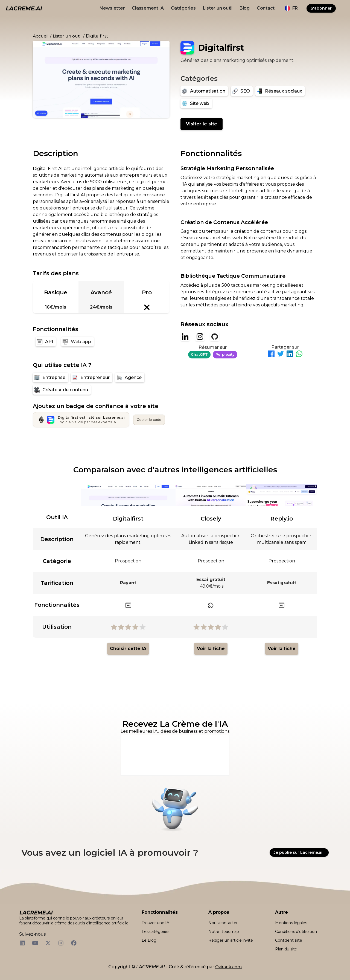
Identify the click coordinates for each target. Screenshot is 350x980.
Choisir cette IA (128, 649)
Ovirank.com (228, 967)
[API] (46, 342)
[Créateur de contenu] (62, 390)
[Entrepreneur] (92, 377)
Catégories (183, 8)
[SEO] (242, 91)
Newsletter (112, 8)
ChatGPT (199, 354)
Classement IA (148, 8)
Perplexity (225, 354)
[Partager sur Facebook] (271, 355)
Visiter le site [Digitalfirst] (202, 124)
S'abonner (321, 8)
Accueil (41, 36)
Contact (266, 8)
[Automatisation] (204, 91)
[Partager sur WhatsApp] (299, 355)
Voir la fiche (211, 649)
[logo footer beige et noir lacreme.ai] (36, 912)
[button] (291, 8)
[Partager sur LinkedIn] (290, 355)
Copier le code (149, 419)
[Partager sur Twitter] (281, 355)
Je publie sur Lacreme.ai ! (299, 853)
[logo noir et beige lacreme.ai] (24, 8)
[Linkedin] (185, 337)
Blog (245, 8)
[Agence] (130, 377)
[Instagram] (200, 337)
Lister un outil (218, 8)
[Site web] (196, 103)
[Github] (215, 337)
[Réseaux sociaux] (280, 91)
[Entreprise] (50, 377)
